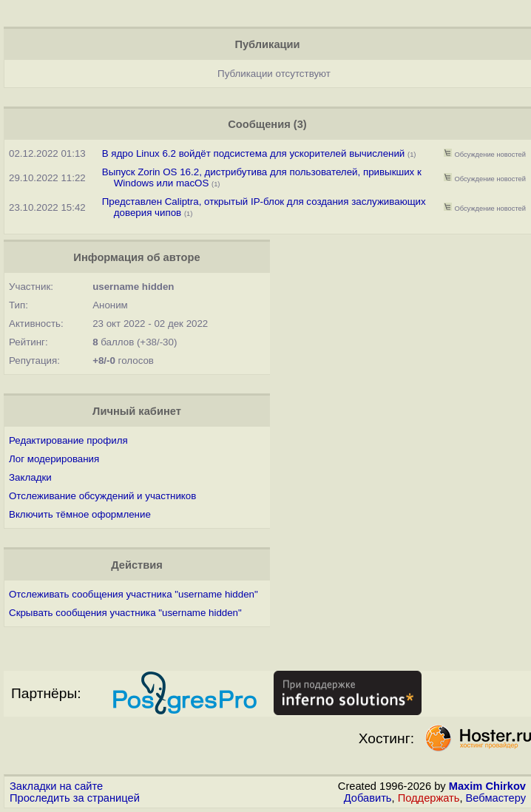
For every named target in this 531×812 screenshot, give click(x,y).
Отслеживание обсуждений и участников (102, 496)
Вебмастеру (496, 798)
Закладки (30, 477)
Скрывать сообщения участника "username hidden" (125, 613)
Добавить (368, 798)
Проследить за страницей (75, 798)
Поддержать (429, 798)
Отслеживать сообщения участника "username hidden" (133, 594)
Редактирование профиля (68, 440)
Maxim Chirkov (487, 786)
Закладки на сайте (56, 786)
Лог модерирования (54, 459)
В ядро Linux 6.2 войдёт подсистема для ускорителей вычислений (254, 153)
